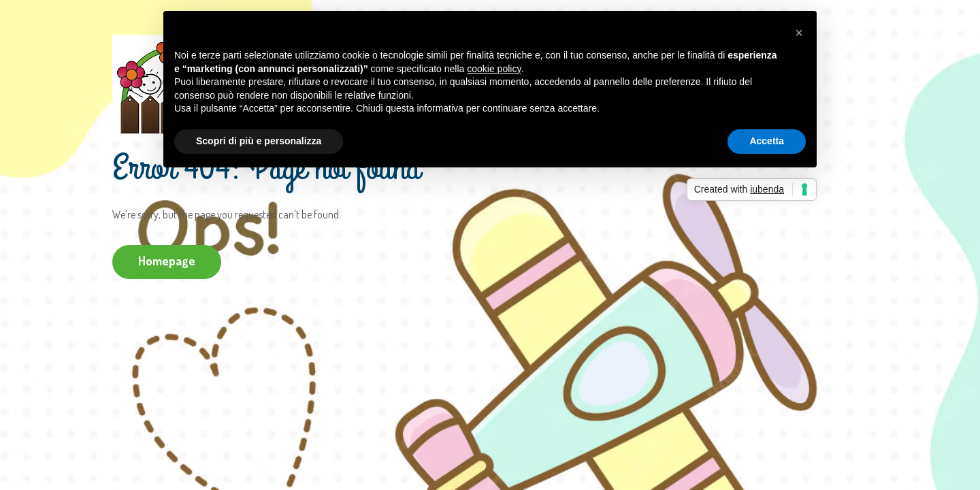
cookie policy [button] (494, 69)
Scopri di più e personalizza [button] (259, 141)
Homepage (167, 261)
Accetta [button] (767, 141)
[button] (799, 33)
